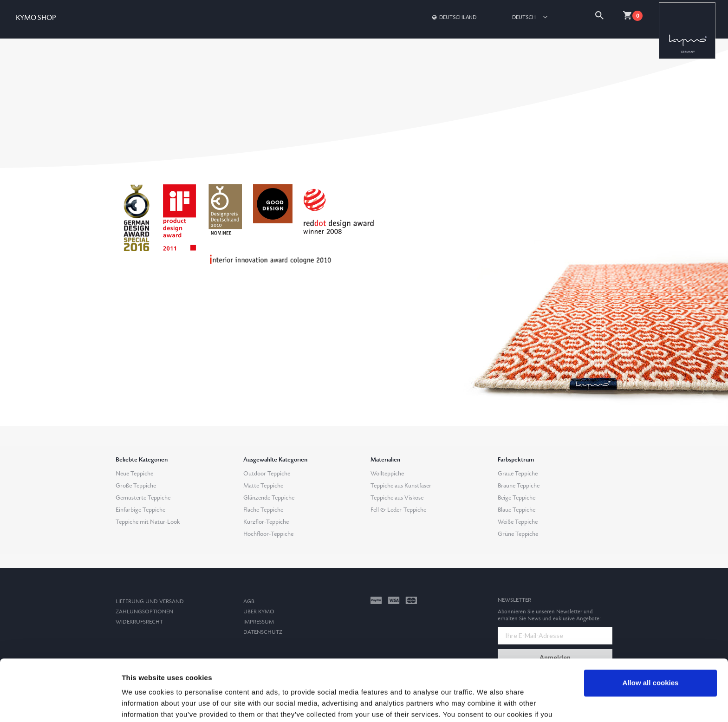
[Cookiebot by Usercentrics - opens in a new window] (60, 704)
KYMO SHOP (36, 18)
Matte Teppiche (263, 486)
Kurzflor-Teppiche (266, 522)
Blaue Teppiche (517, 510)
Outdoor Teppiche (267, 474)
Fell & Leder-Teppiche (398, 510)
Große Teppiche (136, 486)
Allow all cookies (651, 635)
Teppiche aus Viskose (397, 498)
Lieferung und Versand (150, 602)
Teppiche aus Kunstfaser (401, 486)
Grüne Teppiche (518, 534)
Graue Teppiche (518, 474)
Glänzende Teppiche (269, 498)
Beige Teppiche (517, 498)
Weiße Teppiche (518, 522)
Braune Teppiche (519, 486)
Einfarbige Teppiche (140, 510)
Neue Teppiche (134, 474)
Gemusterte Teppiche (143, 498)
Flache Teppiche (263, 510)
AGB (249, 602)
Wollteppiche (387, 474)
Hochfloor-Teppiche (268, 534)
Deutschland (454, 17)
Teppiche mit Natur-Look (148, 522)
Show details (143, 704)
